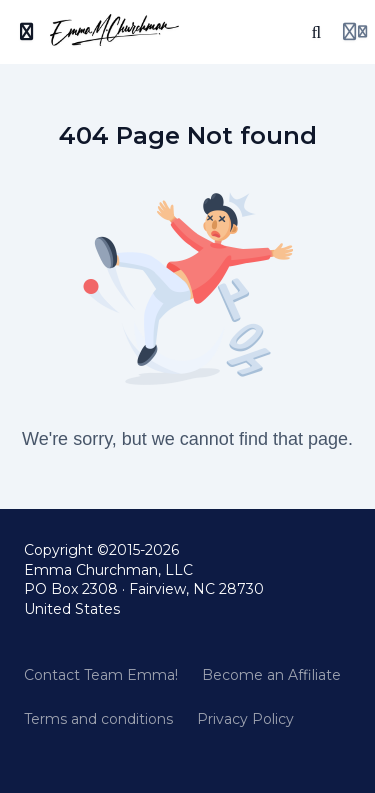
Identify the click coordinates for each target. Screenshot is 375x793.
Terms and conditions (98, 719)
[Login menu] (355, 32)
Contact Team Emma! (101, 675)
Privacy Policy (245, 719)
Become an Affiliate (271, 675)
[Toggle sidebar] (27, 32)
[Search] (317, 32)
